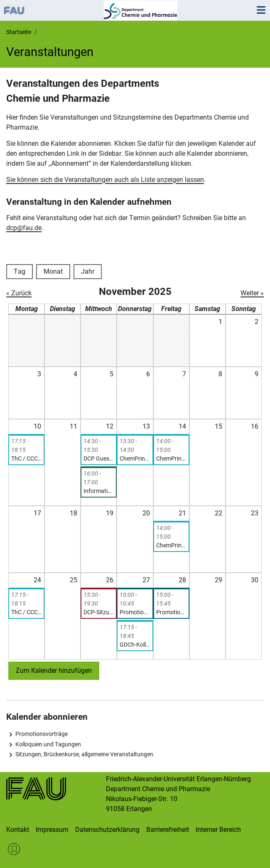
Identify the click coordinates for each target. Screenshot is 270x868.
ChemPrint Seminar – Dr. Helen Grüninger (171, 545)
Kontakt (18, 830)
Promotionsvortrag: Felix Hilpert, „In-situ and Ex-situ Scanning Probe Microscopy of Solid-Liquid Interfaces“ (135, 612)
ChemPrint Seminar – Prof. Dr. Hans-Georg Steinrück (135, 459)
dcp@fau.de (24, 228)
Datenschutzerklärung (107, 830)
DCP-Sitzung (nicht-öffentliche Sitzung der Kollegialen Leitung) (99, 612)
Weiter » (252, 293)
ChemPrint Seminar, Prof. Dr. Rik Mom (171, 459)
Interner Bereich (218, 830)
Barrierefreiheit (168, 830)
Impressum (52, 830)
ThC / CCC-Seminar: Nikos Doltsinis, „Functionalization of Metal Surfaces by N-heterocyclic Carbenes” (26, 459)
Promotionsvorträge (42, 734)
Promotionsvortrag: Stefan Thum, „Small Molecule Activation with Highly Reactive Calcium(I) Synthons (171, 612)
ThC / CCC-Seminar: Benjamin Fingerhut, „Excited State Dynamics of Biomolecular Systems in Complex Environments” (26, 612)
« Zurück (19, 293)
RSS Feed (14, 849)
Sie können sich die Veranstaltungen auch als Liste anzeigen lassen (105, 180)
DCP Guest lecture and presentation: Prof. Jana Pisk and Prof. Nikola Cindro (99, 459)
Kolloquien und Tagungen (48, 744)
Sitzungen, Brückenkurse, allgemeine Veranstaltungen (84, 754)
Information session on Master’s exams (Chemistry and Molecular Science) (99, 491)
